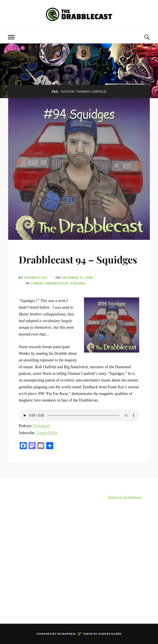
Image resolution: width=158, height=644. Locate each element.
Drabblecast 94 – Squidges (78, 259)
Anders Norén (110, 634)
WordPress (67, 634)
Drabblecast (36, 278)
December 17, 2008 (77, 278)
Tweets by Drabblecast (125, 497)
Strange (78, 283)
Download (41, 426)
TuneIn (42, 433)
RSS (54, 433)
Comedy (37, 283)
